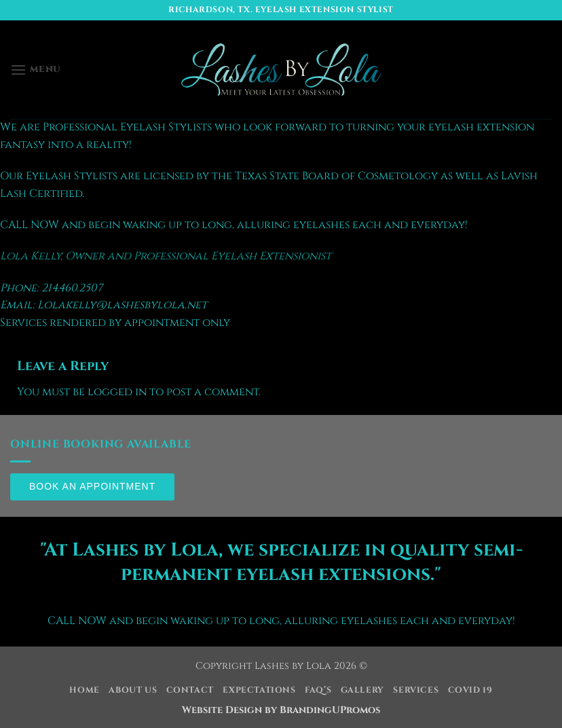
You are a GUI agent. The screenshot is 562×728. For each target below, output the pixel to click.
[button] (36, 70)
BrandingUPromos (330, 710)
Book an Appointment (92, 486)
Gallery (362, 690)
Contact (190, 690)
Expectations (259, 690)
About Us (133, 690)
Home (84, 690)
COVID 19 (470, 690)
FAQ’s (318, 690)
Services (416, 690)
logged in (117, 392)
